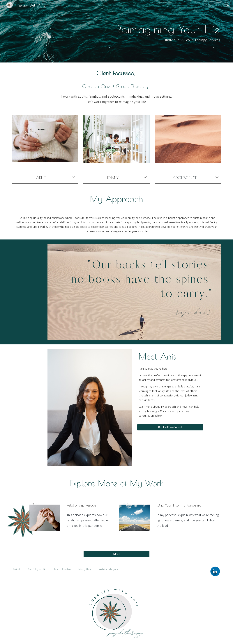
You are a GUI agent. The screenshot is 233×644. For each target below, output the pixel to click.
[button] (229, 5)
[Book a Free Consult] (170, 427)
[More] (117, 554)
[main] (117, 31)
